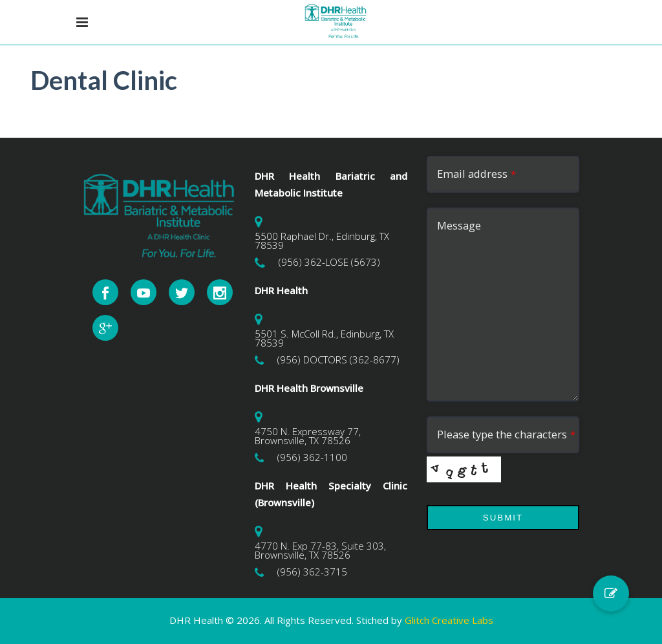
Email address (476, 174)
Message (459, 225)
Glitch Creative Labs (449, 620)
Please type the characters (506, 434)
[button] (611, 594)
